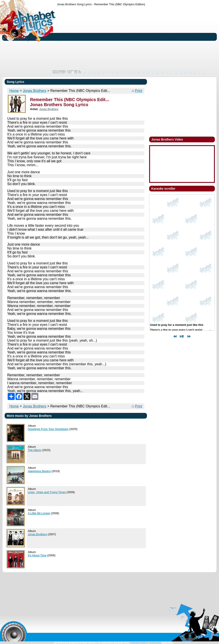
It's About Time (37, 555)
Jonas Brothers (35, 91)
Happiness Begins (39, 471)
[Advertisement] (88, 38)
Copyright (155, 643)
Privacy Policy (139, 643)
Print (139, 91)
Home (14, 91)
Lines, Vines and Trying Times (47, 492)
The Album (35, 450)
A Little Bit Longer (39, 513)
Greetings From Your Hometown (48, 429)
